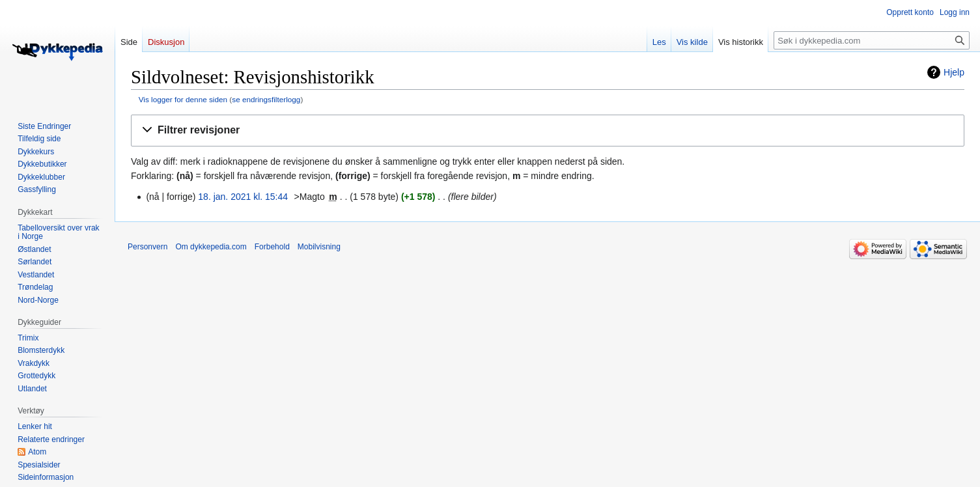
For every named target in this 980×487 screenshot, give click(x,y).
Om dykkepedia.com (211, 247)
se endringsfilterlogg (266, 99)
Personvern (147, 247)
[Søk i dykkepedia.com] (872, 40)
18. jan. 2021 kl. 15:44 (243, 197)
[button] (548, 131)
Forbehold (272, 247)
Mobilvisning (319, 247)
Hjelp (954, 72)
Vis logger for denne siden (183, 99)
